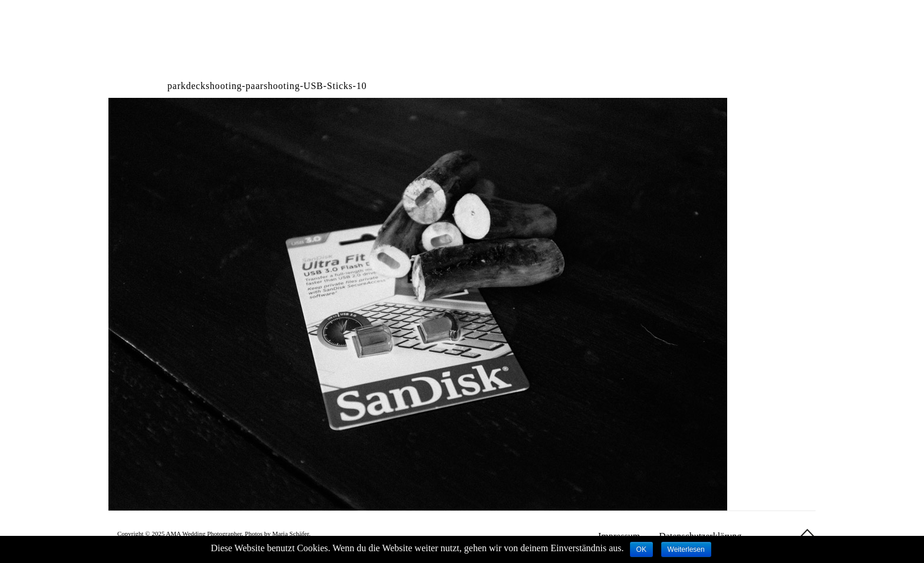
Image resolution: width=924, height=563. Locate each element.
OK (641, 549)
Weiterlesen (686, 549)
